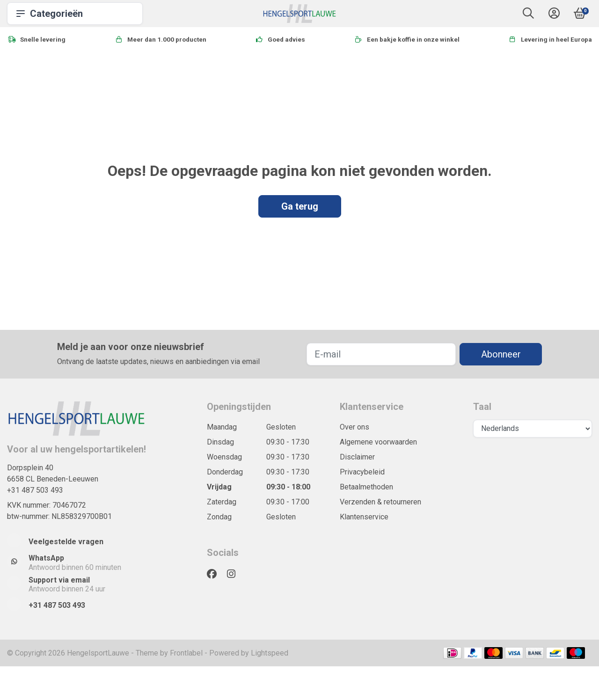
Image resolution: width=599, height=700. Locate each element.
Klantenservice (364, 517)
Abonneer (501, 354)
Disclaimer (357, 457)
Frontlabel (186, 653)
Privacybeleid (362, 472)
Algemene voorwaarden (378, 442)
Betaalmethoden (366, 487)
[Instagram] (235, 574)
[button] (528, 15)
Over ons (354, 427)
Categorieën (75, 14)
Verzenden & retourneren (380, 502)
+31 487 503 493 (35, 490)
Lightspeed (270, 653)
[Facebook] (215, 574)
